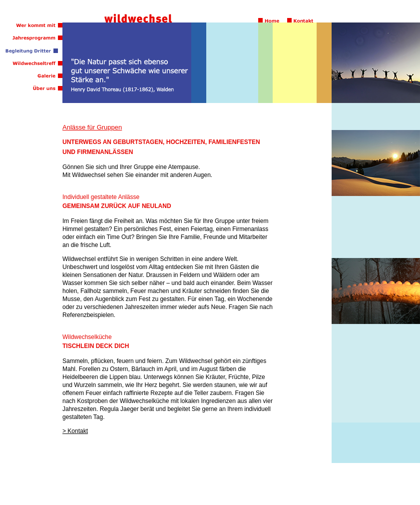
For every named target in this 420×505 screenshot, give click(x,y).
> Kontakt (75, 431)
